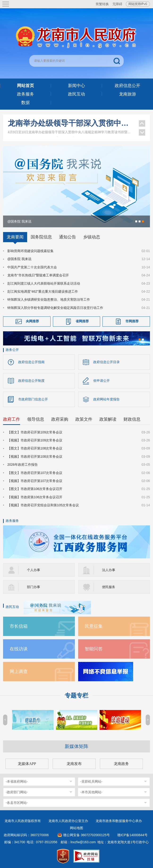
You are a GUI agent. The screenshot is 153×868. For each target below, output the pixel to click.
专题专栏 (76, 696)
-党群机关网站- (91, 781)
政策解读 (108, 419)
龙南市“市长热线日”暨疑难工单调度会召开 (38, 275)
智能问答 (94, 649)
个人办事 (34, 570)
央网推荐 (32, 321)
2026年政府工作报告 (23, 465)
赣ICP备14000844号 (132, 835)
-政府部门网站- (17, 792)
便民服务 (109, 587)
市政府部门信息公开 (33, 399)
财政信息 (132, 419)
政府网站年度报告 (106, 399)
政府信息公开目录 (106, 362)
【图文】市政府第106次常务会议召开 (35, 489)
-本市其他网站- (91, 792)
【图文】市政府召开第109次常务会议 (35, 432)
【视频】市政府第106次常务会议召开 (35, 497)
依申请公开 (102, 381)
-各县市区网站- (17, 803)
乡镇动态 (92, 237)
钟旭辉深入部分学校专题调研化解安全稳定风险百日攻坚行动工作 (55, 308)
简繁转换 (102, 4)
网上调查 (19, 671)
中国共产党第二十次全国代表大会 (32, 267)
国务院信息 (41, 237)
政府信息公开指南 (31, 362)
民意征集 (94, 626)
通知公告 (68, 237)
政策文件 (84, 419)
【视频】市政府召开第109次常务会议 (35, 440)
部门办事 (34, 587)
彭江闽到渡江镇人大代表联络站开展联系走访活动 (44, 283)
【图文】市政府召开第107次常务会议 (35, 473)
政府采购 (60, 419)
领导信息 (36, 419)
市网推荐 (132, 321)
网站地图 (76, 828)
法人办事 (109, 570)
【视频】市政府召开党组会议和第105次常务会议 (43, 505)
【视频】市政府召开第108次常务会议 (35, 457)
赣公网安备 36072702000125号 (87, 835)
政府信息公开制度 (31, 381)
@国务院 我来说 (19, 259)
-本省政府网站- (17, 781)
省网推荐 (82, 321)
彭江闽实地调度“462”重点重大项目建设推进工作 (43, 291)
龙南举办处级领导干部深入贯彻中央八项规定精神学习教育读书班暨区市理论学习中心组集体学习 (71, 124)
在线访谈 (19, 649)
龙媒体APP (27, 764)
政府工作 (12, 419)
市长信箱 (19, 626)
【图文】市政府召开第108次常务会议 (35, 448)
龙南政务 (121, 764)
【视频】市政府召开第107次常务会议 (35, 481)
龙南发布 (74, 764)
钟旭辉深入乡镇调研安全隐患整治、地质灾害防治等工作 (49, 299)
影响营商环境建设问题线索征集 (30, 251)
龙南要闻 (15, 237)
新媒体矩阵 (76, 746)
